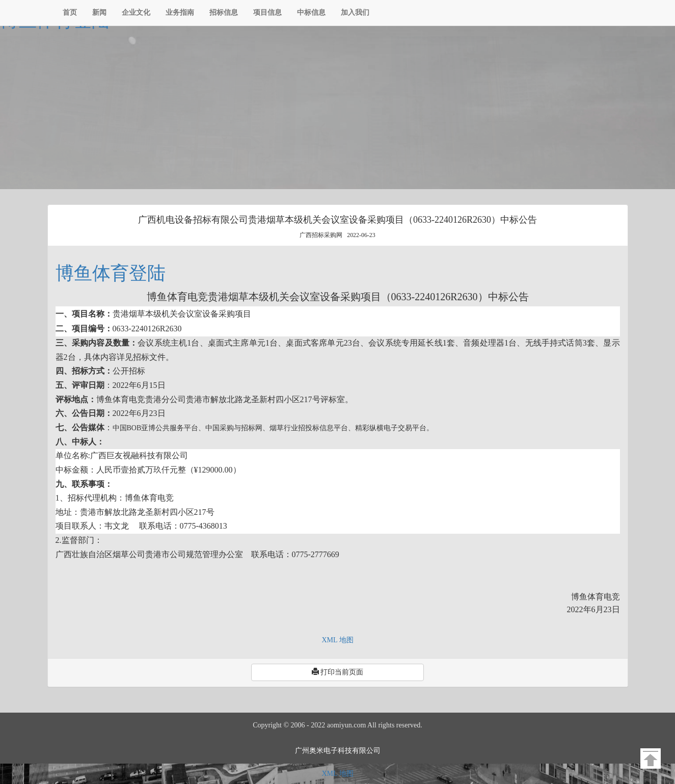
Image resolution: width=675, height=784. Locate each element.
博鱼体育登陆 (111, 273)
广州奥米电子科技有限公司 (338, 751)
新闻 (99, 12)
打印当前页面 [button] (338, 672)
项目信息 (267, 12)
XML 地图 (337, 640)
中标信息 (311, 12)
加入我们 (355, 12)
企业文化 (136, 12)
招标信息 (224, 12)
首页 (70, 12)
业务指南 (180, 12)
